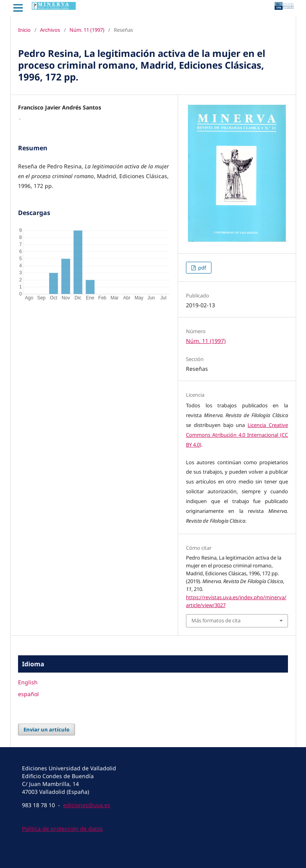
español (28, 694)
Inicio (24, 30)
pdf (201, 268)
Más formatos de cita (216, 620)
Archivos (50, 30)
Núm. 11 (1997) (87, 30)
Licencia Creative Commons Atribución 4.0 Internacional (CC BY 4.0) (237, 435)
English (28, 682)
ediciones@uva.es (87, 805)
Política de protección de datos (62, 829)
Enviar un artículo (46, 729)
